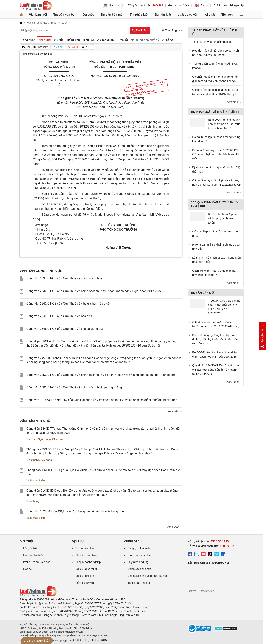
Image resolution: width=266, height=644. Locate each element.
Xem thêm (175, 411)
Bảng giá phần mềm (139, 548)
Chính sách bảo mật (139, 569)
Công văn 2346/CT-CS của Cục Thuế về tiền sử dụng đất (65, 329)
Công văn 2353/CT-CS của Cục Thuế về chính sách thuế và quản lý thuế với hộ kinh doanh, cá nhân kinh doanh (101, 375)
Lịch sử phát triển (33, 555)
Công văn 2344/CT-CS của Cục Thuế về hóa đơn (59, 316)
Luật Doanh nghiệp (56, 640)
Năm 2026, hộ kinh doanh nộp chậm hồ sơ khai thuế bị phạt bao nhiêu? (224, 124)
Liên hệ (27, 569)
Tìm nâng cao (172, 30)
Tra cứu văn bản (65, 15)
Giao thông (33, 460)
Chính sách (59, 439)
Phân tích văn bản (86, 555)
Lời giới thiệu (31, 548)
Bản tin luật (163, 15)
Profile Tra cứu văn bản (37, 562)
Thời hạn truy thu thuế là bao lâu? (213, 42)
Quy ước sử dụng (138, 562)
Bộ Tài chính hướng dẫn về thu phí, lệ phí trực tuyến (223, 218)
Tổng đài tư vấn (85, 583)
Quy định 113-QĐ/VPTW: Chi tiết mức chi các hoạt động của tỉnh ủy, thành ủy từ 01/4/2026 (216, 370)
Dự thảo (88, 15)
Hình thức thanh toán (140, 555)
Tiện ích (227, 15)
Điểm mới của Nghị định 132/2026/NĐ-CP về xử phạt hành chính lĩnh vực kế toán (216, 154)
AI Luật (210, 15)
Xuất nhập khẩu (36, 480)
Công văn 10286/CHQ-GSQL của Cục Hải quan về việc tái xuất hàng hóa (75, 511)
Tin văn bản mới (112, 15)
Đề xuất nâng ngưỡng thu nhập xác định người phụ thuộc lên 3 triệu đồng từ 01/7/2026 (216, 339)
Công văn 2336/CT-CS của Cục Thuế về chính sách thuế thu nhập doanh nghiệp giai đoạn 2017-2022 (94, 291)
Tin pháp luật (139, 15)
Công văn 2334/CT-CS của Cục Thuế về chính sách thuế (64, 278)
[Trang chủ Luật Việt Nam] (36, 5)
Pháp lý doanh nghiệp (88, 562)
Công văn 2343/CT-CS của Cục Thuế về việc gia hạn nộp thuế (68, 304)
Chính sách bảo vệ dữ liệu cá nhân (148, 576)
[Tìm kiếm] (140, 30)
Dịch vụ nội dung (85, 576)
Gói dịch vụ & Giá (179, 5)
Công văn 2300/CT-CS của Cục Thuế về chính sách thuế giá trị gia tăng (74, 387)
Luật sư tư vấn (188, 15)
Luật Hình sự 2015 (96, 640)
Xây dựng (46, 460)
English (202, 5)
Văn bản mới (38, 15)
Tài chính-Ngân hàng (39, 439)
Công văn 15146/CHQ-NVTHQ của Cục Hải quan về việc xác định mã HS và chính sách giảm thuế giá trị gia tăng (102, 400)
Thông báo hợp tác (139, 583)
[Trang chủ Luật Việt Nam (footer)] (38, 595)
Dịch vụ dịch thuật (86, 569)
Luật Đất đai (76, 640)
